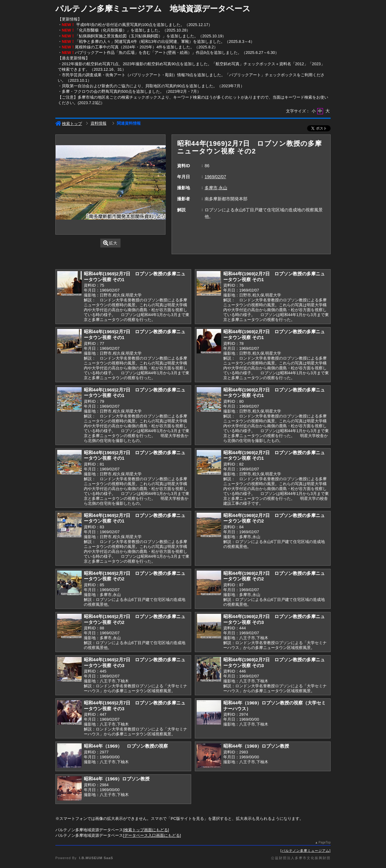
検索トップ (69, 124)
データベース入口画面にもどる (152, 835)
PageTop (325, 842)
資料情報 (98, 123)
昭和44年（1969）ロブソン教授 (256, 746)
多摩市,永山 (216, 188)
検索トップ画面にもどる (146, 830)
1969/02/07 (215, 177)
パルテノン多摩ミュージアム (306, 851)
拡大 (110, 243)
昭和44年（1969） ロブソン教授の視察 (126, 746)
